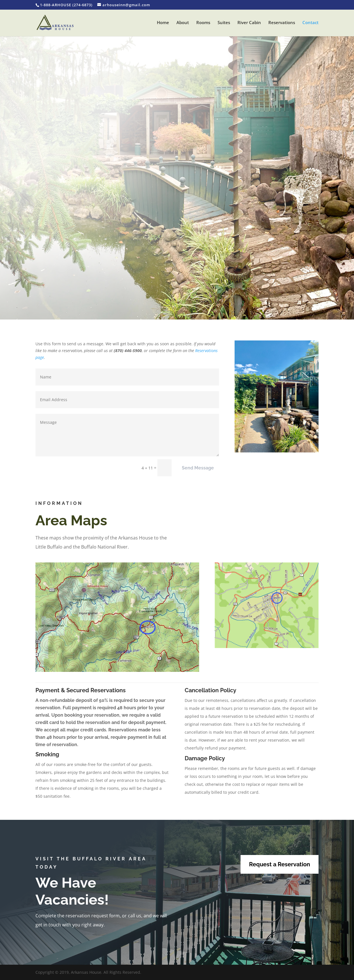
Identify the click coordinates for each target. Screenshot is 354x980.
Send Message (198, 468)
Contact (310, 23)
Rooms (203, 23)
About (183, 23)
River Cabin (249, 23)
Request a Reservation (280, 864)
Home (163, 23)
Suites (224, 23)
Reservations (282, 23)
